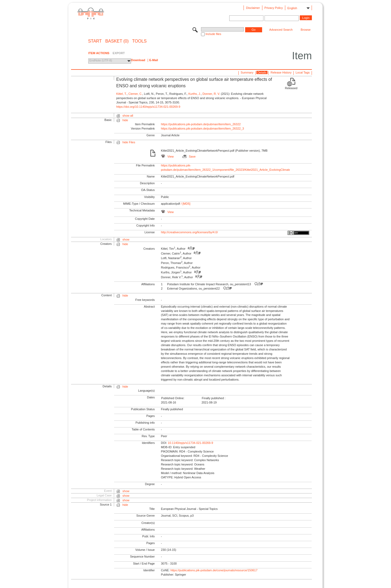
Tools (139, 41)
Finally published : (214, 398)
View (167, 156)
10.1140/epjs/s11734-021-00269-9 (191, 443)
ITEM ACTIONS (99, 53)
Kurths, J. (195, 94)
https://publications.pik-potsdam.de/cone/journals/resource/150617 (214, 570)
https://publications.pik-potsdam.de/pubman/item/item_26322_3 (202, 128)
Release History (281, 72)
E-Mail (154, 60)
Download (138, 60)
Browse (306, 30)
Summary (247, 72)
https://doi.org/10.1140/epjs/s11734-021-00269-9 (148, 107)
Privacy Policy (274, 8)
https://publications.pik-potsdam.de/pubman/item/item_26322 (201, 124)
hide (125, 120)
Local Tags (302, 72)
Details (262, 72)
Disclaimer (253, 8)
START (95, 41)
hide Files (129, 142)
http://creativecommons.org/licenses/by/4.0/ (189, 232)
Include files (213, 34)
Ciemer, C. (135, 94)
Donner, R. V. (211, 94)
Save (189, 156)
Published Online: (173, 398)
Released (291, 88)
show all (128, 116)
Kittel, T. (121, 94)
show (126, 239)
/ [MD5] (185, 204)
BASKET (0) (117, 41)
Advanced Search (281, 30)
